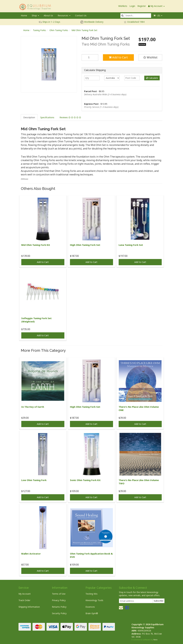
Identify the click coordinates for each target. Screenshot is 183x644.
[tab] (29, 117)
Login (132, 6)
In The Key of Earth (33, 407)
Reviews (70, 117)
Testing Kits (91, 594)
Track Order (24, 600)
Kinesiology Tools (94, 600)
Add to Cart (118, 57)
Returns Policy (59, 607)
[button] (150, 57)
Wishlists (123, 6)
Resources (64, 15)
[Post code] (132, 78)
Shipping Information (29, 607)
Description (29, 117)
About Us (48, 15)
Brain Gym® (92, 613)
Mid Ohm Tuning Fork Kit (36, 245)
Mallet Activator (31, 554)
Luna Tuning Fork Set (131, 245)
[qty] (92, 78)
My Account (25, 594)
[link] (127, 607)
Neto (155, 640)
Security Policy (59, 613)
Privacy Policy (59, 600)
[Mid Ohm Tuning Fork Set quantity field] (90, 57)
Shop (35, 15)
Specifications (47, 117)
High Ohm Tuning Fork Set (85, 245)
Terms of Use (59, 594)
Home (24, 15)
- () (158, 15)
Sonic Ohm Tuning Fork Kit (85, 480)
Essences (90, 607)
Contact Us (81, 15)
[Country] (112, 78)
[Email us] (121, 607)
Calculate (152, 78)
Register (142, 6)
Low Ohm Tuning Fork (34, 480)
